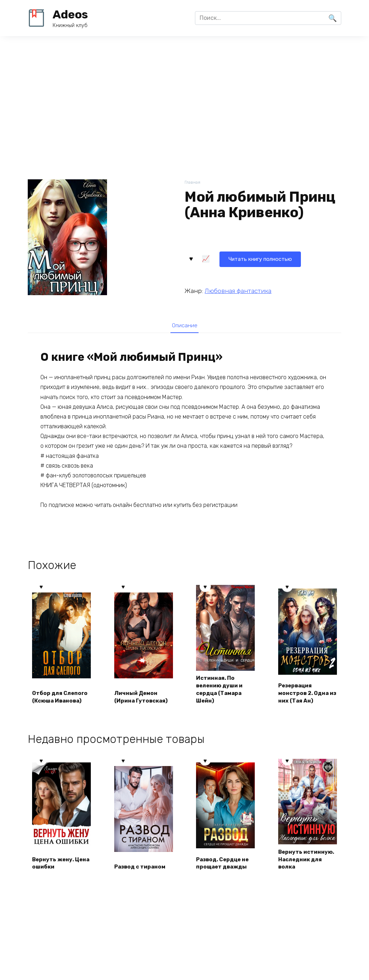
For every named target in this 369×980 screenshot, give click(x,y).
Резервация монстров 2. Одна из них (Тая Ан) (306, 694)
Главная (193, 183)
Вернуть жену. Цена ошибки (55, 873)
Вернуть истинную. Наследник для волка (302, 865)
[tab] (184, 325)
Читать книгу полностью (228, 258)
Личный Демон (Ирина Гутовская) (143, 698)
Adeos (70, 14)
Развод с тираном (143, 877)
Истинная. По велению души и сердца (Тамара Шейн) (222, 690)
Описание (184, 325)
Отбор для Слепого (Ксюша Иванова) (58, 694)
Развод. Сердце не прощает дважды (225, 873)
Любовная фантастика (238, 290)
